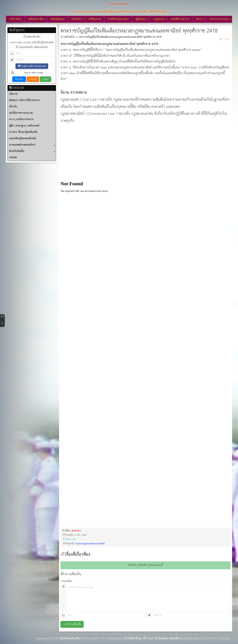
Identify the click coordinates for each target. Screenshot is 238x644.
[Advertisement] (146, 153)
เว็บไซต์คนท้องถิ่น (70, 638)
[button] (32, 73)
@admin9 (76, 531)
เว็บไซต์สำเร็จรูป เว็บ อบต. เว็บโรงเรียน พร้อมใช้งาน (153, 638)
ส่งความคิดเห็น (74, 624)
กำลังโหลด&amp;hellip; (146, 348)
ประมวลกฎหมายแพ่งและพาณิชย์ (90, 544)
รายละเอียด (66, 581)
